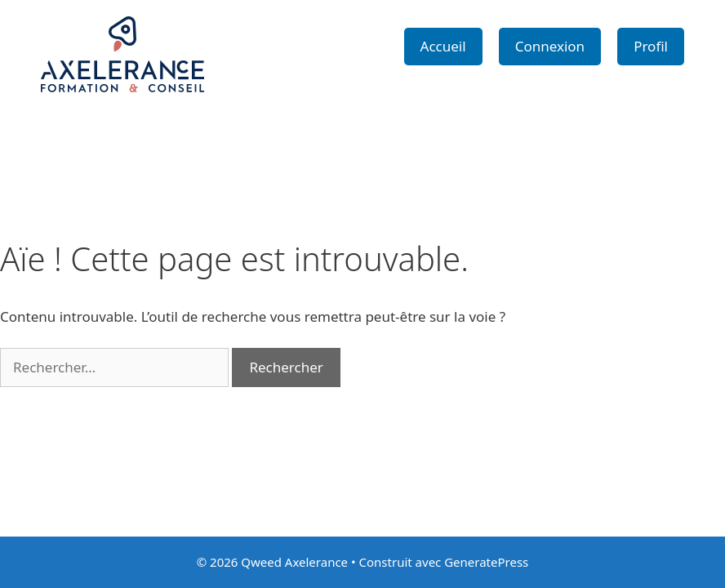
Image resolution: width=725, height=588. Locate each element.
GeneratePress (486, 562)
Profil (651, 46)
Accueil (443, 46)
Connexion (550, 46)
